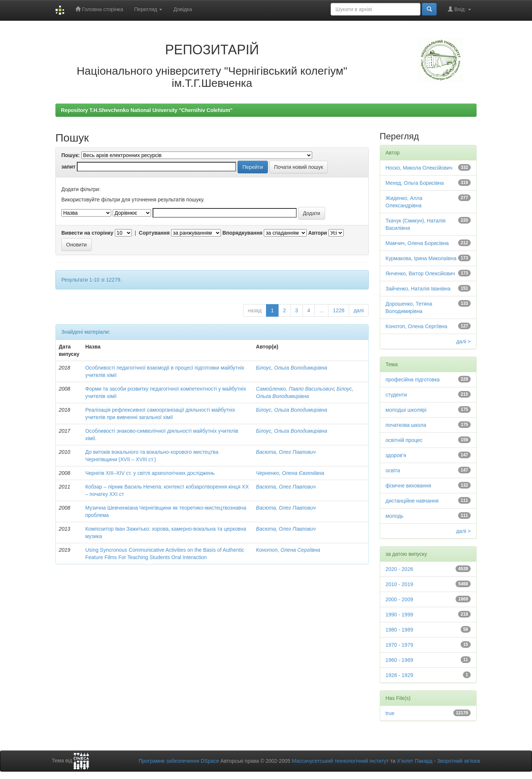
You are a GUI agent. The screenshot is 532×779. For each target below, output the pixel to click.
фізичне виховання (409, 486)
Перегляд (148, 9)
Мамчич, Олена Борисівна (417, 243)
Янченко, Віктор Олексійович (420, 273)
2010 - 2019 (400, 584)
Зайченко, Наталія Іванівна (418, 289)
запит (68, 167)
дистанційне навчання (412, 501)
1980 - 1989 (400, 630)
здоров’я (396, 455)
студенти (396, 395)
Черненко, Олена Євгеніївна (290, 473)
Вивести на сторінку (87, 233)
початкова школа (406, 425)
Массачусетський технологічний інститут (340, 761)
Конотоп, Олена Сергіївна (288, 550)
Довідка (183, 9)
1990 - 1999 (400, 615)
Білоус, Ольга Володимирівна (292, 368)
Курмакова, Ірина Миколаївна (421, 258)
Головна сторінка (99, 9)
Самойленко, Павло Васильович (295, 389)
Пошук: (71, 155)
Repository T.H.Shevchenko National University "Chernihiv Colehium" (147, 110)
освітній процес (404, 440)
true (390, 713)
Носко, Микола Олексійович (419, 168)
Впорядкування (243, 233)
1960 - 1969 (400, 660)
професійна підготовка (413, 380)
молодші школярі (406, 410)
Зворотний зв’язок (459, 761)
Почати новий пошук (299, 167)
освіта (393, 470)
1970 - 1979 (400, 645)
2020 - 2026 (400, 569)
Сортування (154, 233)
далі (359, 310)
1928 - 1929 (400, 675)
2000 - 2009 (400, 599)
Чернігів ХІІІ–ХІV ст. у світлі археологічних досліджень (150, 473)
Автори (318, 233)
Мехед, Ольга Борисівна (415, 183)
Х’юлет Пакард (415, 761)
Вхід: (459, 9)
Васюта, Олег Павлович (286, 452)
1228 (339, 310)
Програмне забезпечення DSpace (179, 761)
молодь (395, 516)
